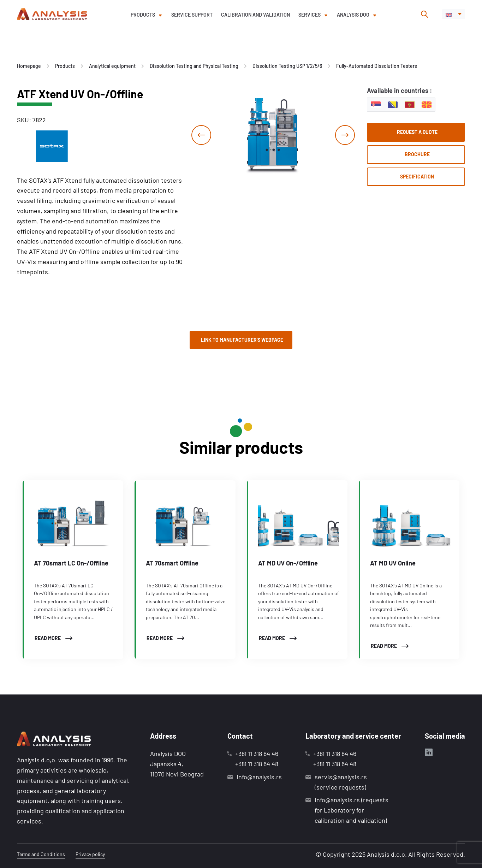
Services (310, 15)
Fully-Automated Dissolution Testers (377, 66)
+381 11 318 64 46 (257, 753)
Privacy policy (90, 854)
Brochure (417, 154)
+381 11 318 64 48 (257, 764)
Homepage (29, 66)
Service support (192, 15)
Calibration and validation (255, 15)
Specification (417, 177)
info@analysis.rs (259, 777)
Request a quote (417, 132)
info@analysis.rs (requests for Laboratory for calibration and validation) (352, 810)
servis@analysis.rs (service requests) (341, 782)
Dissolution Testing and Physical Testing (194, 66)
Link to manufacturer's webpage (242, 340)
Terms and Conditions (41, 854)
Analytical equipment (112, 66)
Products (143, 15)
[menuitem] (454, 14)
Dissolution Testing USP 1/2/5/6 (287, 66)
